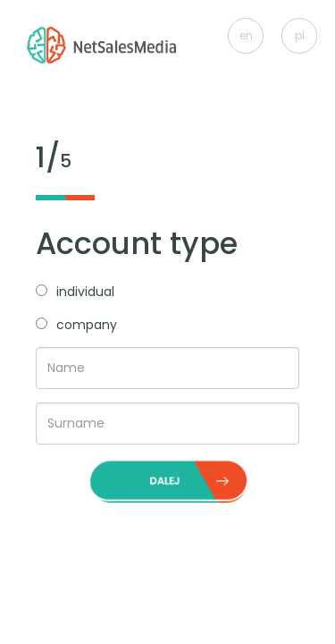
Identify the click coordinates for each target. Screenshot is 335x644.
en (246, 35)
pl (300, 35)
